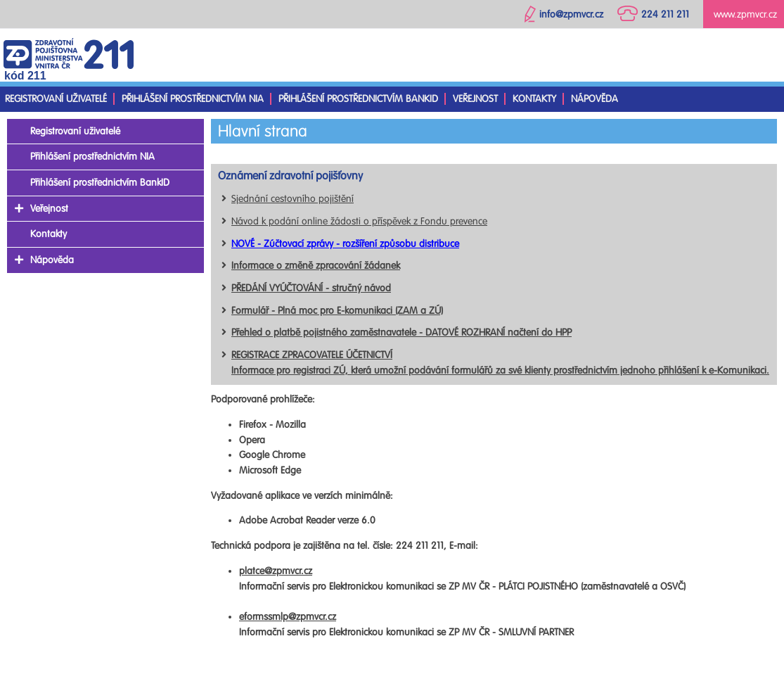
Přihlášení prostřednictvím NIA (193, 99)
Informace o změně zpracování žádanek (316, 266)
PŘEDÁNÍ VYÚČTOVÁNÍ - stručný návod (311, 288)
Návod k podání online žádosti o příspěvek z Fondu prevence (359, 221)
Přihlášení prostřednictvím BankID (358, 99)
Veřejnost (475, 99)
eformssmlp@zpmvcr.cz (288, 617)
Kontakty (534, 99)
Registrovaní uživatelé (56, 99)
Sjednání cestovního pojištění (293, 199)
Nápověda (595, 99)
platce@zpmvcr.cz (276, 571)
